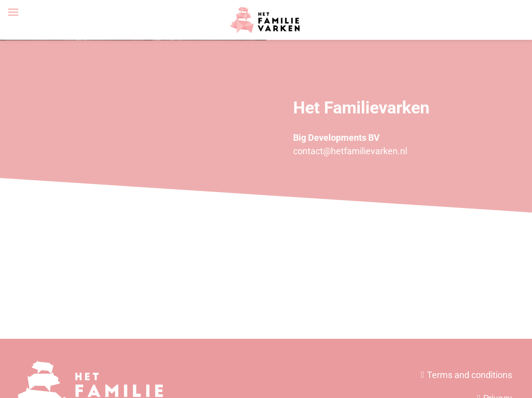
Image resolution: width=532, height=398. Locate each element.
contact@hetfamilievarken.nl (350, 151)
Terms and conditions (470, 375)
